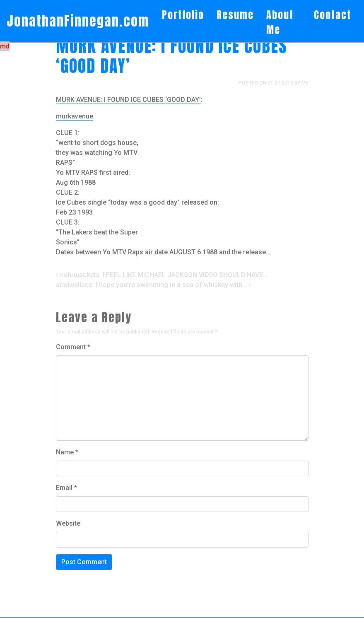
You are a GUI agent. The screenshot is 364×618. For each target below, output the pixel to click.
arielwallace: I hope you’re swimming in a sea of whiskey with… (153, 285)
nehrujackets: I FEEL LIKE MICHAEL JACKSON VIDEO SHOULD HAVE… (162, 275)
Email (66, 488)
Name (67, 452)
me (305, 83)
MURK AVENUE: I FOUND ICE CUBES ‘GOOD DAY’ (128, 100)
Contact (333, 15)
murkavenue (75, 116)
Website (68, 523)
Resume (235, 15)
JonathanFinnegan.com (78, 21)
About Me (280, 22)
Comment (73, 347)
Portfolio (183, 15)
